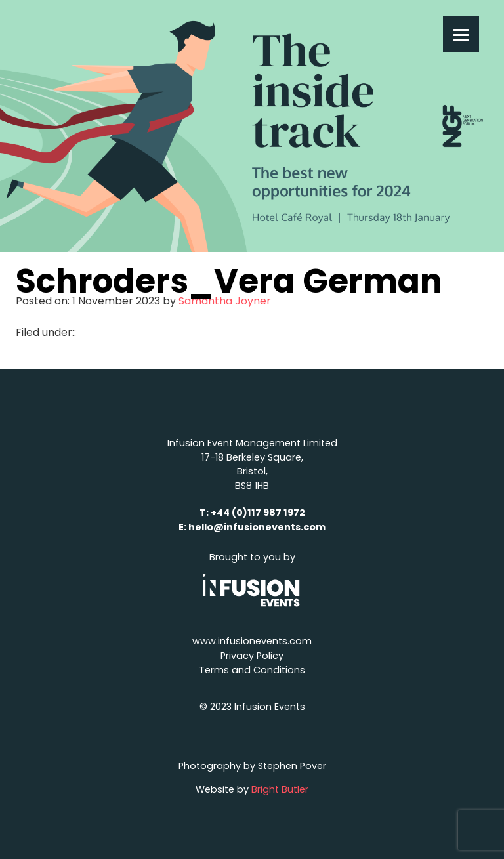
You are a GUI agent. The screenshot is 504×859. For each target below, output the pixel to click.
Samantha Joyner (225, 301)
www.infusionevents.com (252, 641)
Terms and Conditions (252, 670)
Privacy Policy (252, 656)
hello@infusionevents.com (257, 527)
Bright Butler (280, 789)
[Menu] (461, 34)
